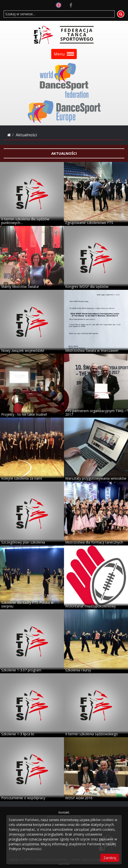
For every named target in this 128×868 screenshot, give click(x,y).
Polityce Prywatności (25, 849)
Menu (64, 54)
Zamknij (110, 858)
